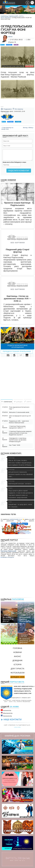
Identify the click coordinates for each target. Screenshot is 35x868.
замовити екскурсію (7, 557)
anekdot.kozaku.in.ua (16, 519)
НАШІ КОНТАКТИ (13, 719)
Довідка (18, 402)
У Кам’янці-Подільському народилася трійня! (17, 427)
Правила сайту (26, 698)
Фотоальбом (17, 673)
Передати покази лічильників (17, 351)
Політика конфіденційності (13, 698)
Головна (18, 648)
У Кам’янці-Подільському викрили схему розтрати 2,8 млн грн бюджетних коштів (20, 433)
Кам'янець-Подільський (8, 551)
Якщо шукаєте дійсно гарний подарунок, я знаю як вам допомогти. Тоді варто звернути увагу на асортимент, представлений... (21, 493)
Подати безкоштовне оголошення (17, 346)
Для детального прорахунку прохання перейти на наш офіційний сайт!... (21, 473)
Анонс (18, 656)
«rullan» (17, 727)
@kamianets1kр (7, 713)
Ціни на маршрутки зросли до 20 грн (20, 417)
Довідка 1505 (17, 677)
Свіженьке (7, 402)
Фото (21, 16)
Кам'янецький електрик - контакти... (20, 482)
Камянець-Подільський (9, 16)
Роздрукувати (6, 109)
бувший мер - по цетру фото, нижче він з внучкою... (21, 504)
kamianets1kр (6, 710)
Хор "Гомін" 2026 (15, 445)
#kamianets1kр (6, 716)
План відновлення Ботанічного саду (19, 408)
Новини (17, 652)
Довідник (17, 660)
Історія (18, 664)
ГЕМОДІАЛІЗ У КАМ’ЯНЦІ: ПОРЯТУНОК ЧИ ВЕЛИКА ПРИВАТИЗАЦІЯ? (18, 440)
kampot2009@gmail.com (23, 693)
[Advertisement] (17, 376)
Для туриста (17, 669)
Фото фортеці (6, 18)
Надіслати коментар (19, 171)
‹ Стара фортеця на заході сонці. (7, 128)
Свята (28, 402)
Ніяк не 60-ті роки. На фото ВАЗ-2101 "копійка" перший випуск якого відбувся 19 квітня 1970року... (21, 461)
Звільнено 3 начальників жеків (19, 412)
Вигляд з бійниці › (28, 128)
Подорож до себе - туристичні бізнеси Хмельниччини (19, 422)
